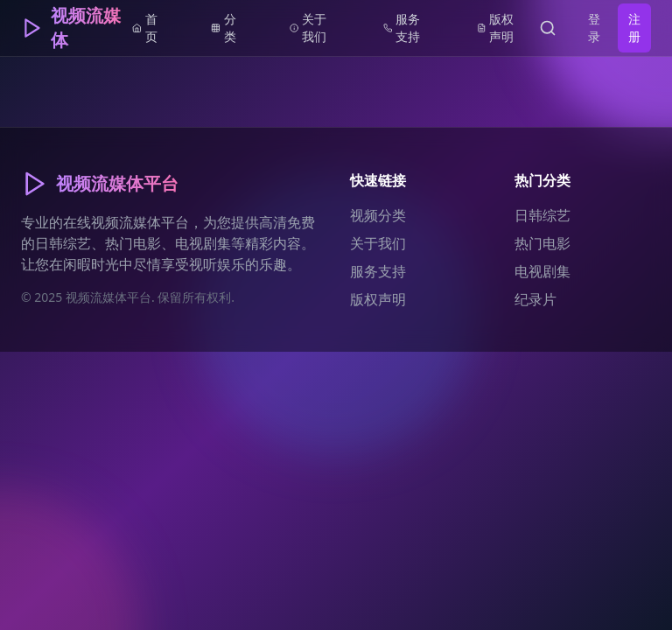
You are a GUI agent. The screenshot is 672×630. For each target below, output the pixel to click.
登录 (594, 28)
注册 (634, 28)
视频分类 (378, 215)
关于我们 (378, 243)
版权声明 (378, 299)
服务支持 (378, 271)
